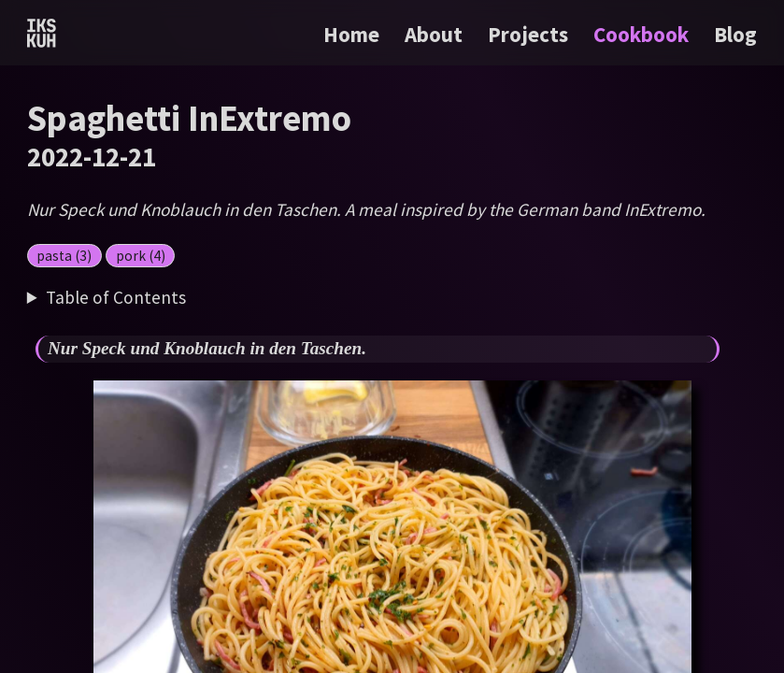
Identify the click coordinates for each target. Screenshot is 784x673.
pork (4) (141, 256)
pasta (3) (64, 256)
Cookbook (643, 34)
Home (351, 34)
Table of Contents (116, 297)
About (436, 34)
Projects (530, 34)
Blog (735, 34)
